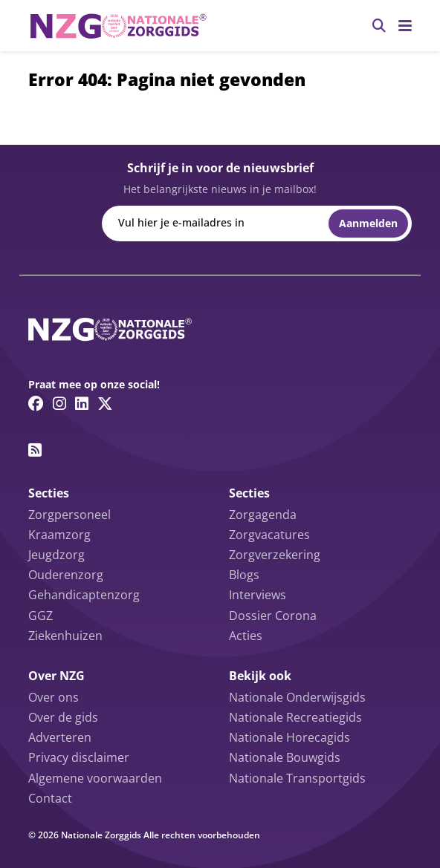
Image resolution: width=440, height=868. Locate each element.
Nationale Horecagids (289, 737)
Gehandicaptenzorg (84, 595)
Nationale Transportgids (297, 778)
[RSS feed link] (35, 450)
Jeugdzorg (56, 555)
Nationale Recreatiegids (295, 717)
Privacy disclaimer (79, 757)
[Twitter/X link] (105, 403)
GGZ (41, 616)
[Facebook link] (36, 403)
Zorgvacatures (269, 535)
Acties (246, 636)
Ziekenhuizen (65, 636)
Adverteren (60, 737)
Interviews (258, 595)
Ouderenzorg (66, 575)
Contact (50, 798)
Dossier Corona (273, 616)
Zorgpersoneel (69, 515)
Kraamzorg (59, 535)
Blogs (244, 575)
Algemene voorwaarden (95, 778)
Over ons (54, 697)
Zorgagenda (263, 515)
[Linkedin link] (82, 403)
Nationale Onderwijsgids (297, 697)
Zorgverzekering (275, 555)
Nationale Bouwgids (285, 757)
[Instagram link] (59, 403)
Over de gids (63, 717)
